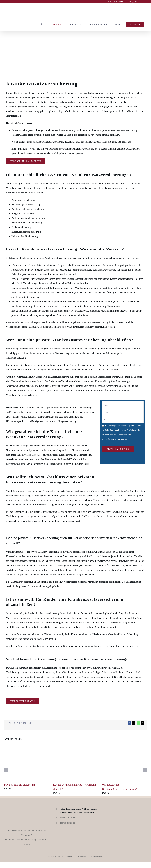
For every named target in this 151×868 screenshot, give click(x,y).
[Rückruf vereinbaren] (23, 701)
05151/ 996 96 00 (67, 818)
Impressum (71, 856)
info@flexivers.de (136, 2)
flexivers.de (59, 856)
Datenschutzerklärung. (126, 444)
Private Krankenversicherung (20, 785)
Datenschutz (83, 856)
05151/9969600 (117, 2)
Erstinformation (97, 856)
